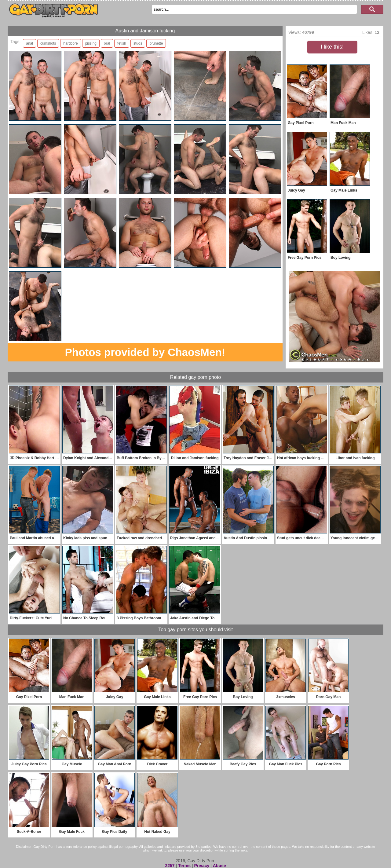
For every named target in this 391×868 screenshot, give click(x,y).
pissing (91, 43)
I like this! (332, 47)
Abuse (219, 866)
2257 (170, 866)
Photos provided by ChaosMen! (145, 352)
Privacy (202, 866)
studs (138, 43)
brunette (156, 43)
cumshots (48, 43)
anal (29, 43)
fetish (122, 43)
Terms (184, 866)
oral (107, 43)
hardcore (70, 43)
